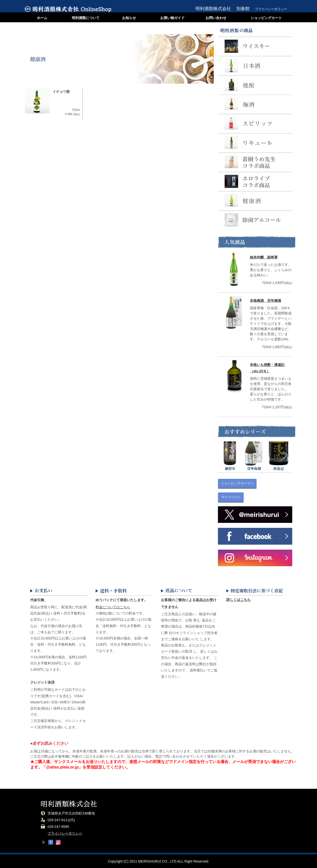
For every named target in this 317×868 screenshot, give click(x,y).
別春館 (243, 9)
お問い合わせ (216, 18)
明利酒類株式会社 (213, 9)
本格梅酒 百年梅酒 (265, 301)
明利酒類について (86, 18)
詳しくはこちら (238, 600)
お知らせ (129, 18)
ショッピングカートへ (237, 483)
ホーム (42, 18)
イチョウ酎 (61, 92)
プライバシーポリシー (271, 9)
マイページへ (231, 497)
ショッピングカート (266, 18)
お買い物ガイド (172, 18)
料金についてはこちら (113, 607)
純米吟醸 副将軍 (264, 257)
